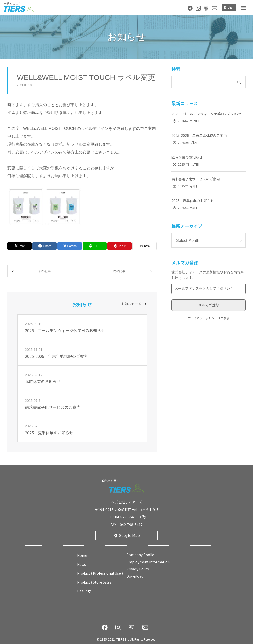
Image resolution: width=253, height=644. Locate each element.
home (82, 555)
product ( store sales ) (95, 582)
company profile (140, 555)
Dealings (84, 591)
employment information (148, 562)
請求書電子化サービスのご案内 (196, 179)
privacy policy (138, 569)
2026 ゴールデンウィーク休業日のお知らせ (207, 114)
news (82, 564)
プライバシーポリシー (203, 318)
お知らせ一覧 (131, 304)
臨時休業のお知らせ (187, 157)
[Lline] (95, 246)
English (229, 7)
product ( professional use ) (100, 573)
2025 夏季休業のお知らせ (193, 201)
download (135, 576)
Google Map (129, 535)
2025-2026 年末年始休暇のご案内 (199, 135)
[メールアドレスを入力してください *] (209, 289)
